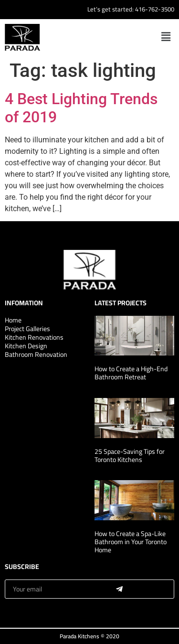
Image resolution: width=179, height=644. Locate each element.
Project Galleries (27, 329)
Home (13, 320)
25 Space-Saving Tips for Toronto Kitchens (130, 456)
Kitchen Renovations (34, 337)
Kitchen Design (26, 346)
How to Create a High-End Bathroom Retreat (131, 373)
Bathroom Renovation (36, 354)
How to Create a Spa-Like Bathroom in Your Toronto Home (131, 542)
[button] (166, 37)
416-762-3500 (155, 9)
